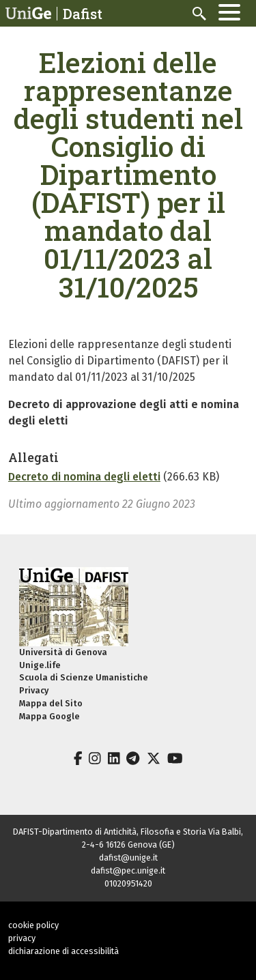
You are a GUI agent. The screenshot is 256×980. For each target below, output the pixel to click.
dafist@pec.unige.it (128, 870)
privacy (22, 938)
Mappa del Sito (51, 703)
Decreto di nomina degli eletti (84, 477)
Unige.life (40, 665)
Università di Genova (63, 652)
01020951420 (128, 883)
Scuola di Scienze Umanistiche (84, 677)
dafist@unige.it (128, 857)
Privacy (34, 690)
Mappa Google (49, 716)
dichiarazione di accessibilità (63, 951)
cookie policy (33, 925)
